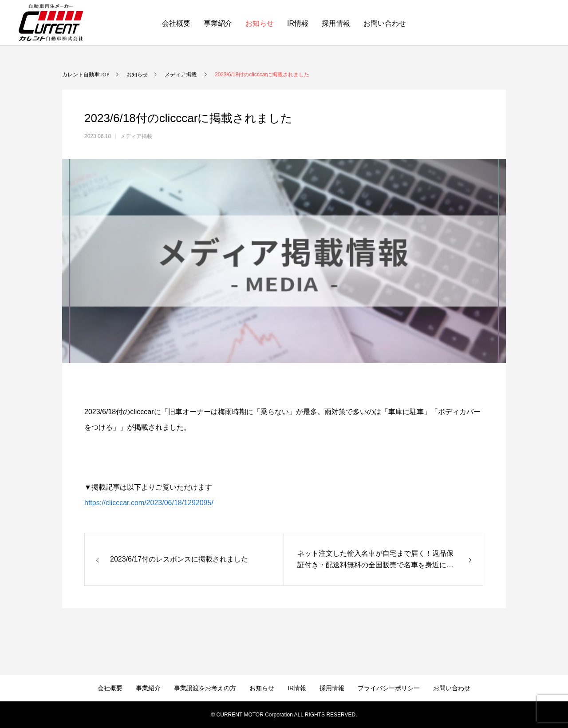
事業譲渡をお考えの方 (205, 688)
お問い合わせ (385, 23)
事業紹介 (218, 23)
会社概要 (176, 23)
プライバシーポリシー (389, 688)
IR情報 (298, 23)
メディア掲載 (136, 136)
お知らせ (260, 23)
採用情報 (336, 23)
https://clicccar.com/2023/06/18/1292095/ (149, 503)
